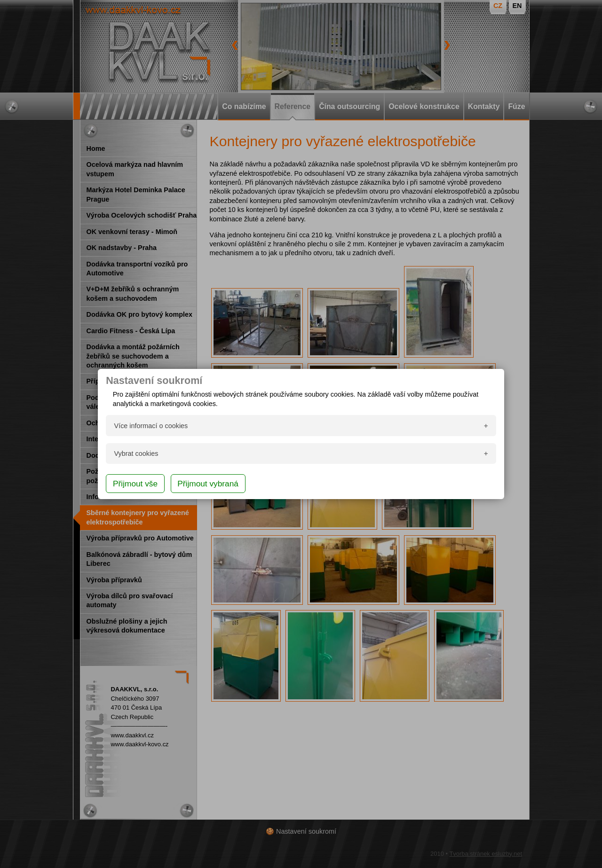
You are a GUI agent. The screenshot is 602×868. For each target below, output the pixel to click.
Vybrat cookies (136, 454)
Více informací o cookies (151, 426)
